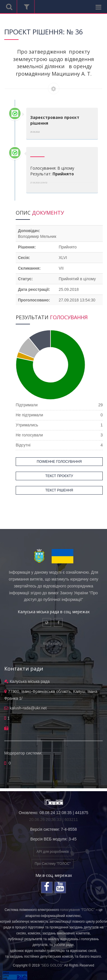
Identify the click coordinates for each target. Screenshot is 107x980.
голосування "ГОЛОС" (78, 910)
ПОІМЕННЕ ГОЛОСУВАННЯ (59, 462)
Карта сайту (53, 644)
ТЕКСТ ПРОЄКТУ (59, 476)
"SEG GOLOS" (52, 965)
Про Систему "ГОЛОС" (53, 864)
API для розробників (53, 852)
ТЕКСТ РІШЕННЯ (59, 490)
